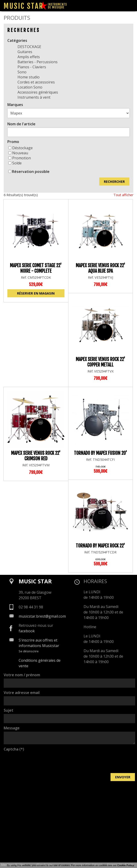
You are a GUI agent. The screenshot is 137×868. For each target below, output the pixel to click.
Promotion (20, 158)
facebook (27, 631)
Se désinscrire (29, 651)
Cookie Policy (125, 865)
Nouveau (18, 153)
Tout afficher (123, 195)
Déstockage (20, 148)
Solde (15, 163)
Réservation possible (31, 172)
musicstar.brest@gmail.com (42, 616)
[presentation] (39, 762)
